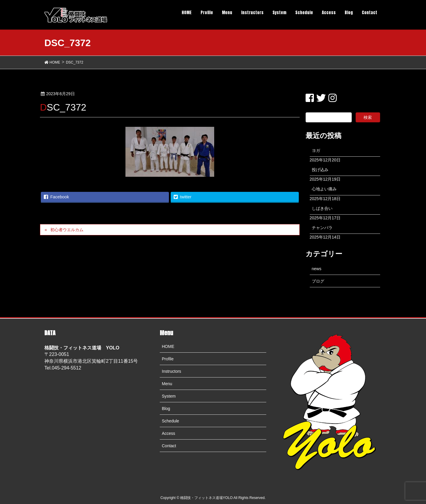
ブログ (318, 281)
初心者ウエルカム (67, 230)
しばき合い (322, 208)
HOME (168, 346)
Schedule (170, 421)
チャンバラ (322, 228)
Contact (169, 446)
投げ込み (320, 170)
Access (168, 433)
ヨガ (316, 150)
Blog (166, 409)
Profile (168, 359)
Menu (167, 384)
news (317, 269)
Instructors (171, 371)
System (169, 396)
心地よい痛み (324, 189)
